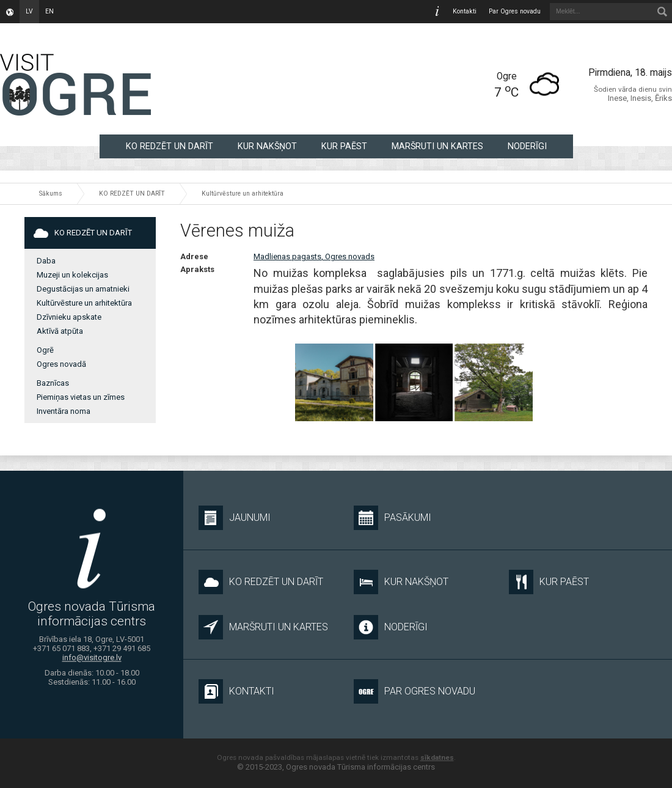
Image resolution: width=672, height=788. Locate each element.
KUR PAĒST (344, 146)
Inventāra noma (64, 411)
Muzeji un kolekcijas (72, 275)
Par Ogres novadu (515, 11)
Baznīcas (53, 383)
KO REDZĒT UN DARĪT (170, 146)
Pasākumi (393, 518)
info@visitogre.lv (92, 658)
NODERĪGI (527, 146)
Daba (46, 261)
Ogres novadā (61, 364)
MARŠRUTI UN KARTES (437, 146)
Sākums (51, 193)
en (49, 11)
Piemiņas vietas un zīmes (81, 397)
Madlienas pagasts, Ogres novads (314, 256)
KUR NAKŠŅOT (267, 146)
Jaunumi (235, 518)
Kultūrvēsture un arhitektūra (243, 193)
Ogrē (45, 350)
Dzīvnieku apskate (69, 317)
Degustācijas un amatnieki (83, 289)
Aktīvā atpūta (60, 331)
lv (29, 11)
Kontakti (465, 11)
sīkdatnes (437, 757)
